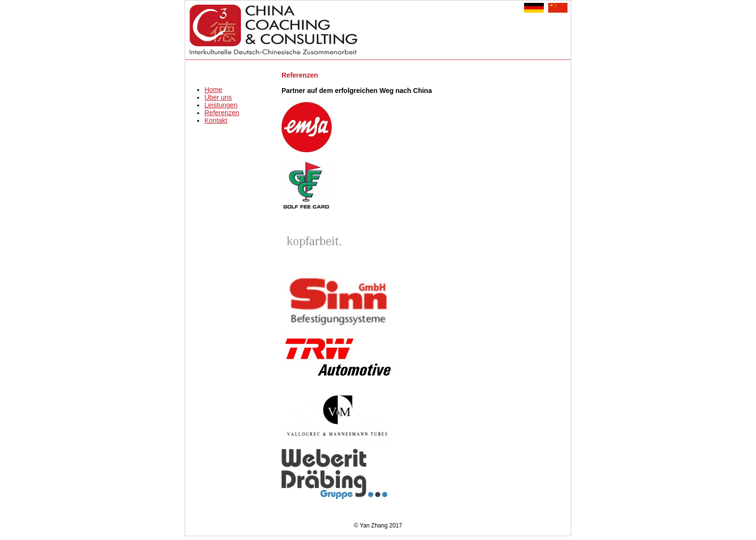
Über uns (218, 97)
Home (213, 90)
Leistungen (221, 105)
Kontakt (216, 120)
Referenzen (222, 113)
